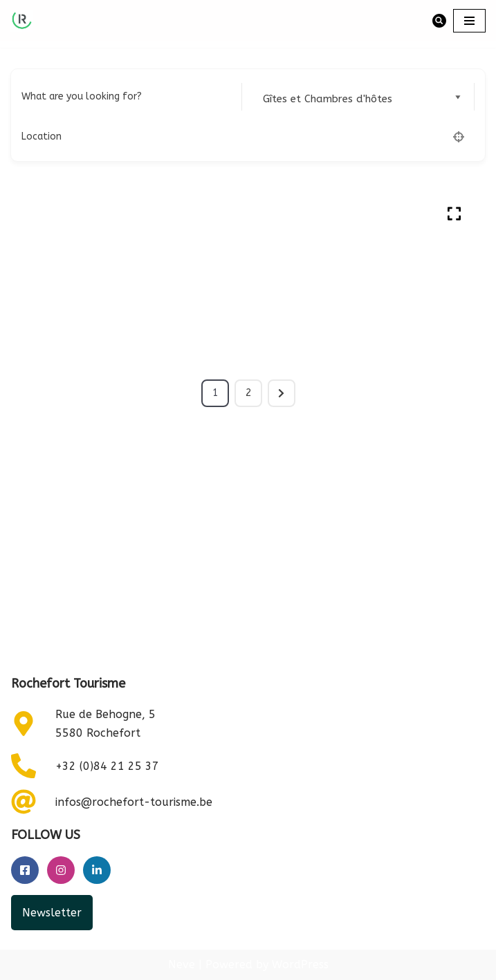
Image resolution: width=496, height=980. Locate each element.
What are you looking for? (82, 96)
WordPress (300, 965)
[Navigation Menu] (469, 21)
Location (42, 136)
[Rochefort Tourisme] (21, 21)
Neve (182, 965)
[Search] (439, 21)
